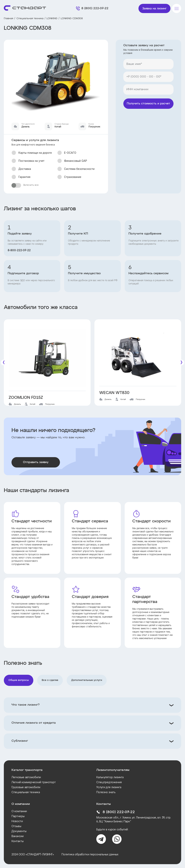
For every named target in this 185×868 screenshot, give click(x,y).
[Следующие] (181, 363)
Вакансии (18, 836)
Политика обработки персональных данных (90, 855)
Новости (17, 821)
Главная (9, 19)
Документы (19, 831)
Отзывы (16, 826)
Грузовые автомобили (26, 787)
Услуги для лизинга (109, 787)
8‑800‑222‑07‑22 (19, 250)
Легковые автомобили (26, 777)
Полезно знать (106, 792)
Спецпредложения (109, 782)
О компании (19, 811)
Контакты (18, 841)
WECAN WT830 (114, 393)
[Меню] (177, 8)
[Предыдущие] (4, 363)
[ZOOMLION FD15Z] (47, 358)
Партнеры (18, 816)
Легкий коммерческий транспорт (34, 782)
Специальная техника (30, 19)
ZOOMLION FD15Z (26, 398)
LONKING (52, 19)
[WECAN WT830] (138, 356)
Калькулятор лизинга (110, 777)
